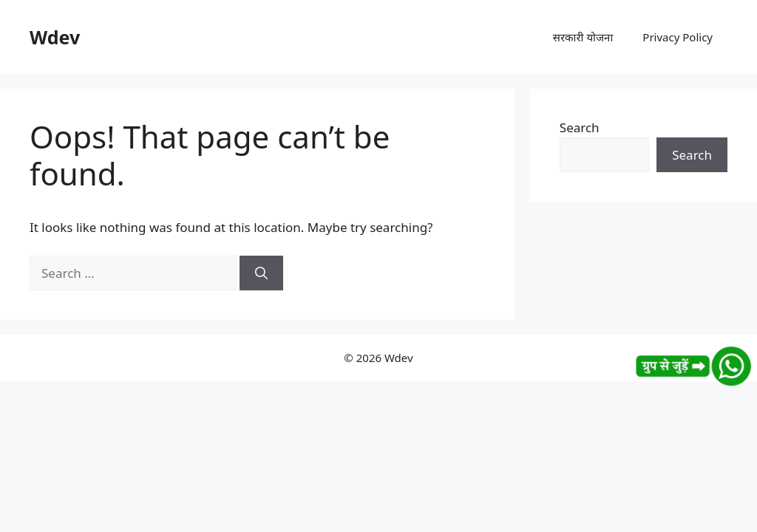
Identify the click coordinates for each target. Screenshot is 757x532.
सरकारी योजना (583, 37)
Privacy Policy (678, 37)
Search (580, 127)
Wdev (55, 37)
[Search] (261, 273)
